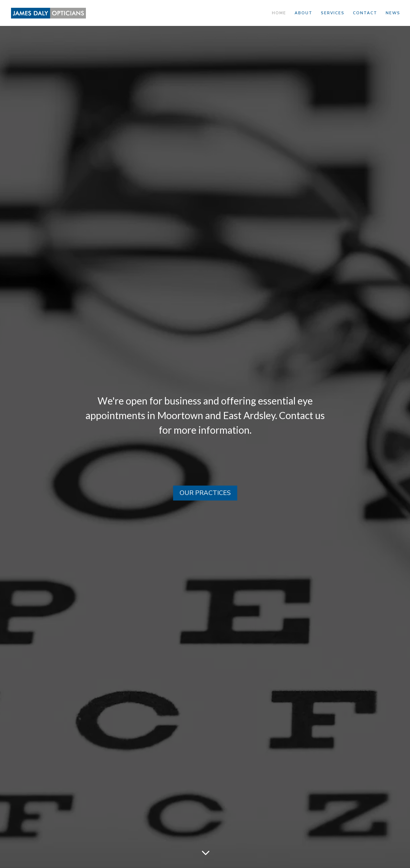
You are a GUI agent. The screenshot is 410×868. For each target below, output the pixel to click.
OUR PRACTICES (205, 493)
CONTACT (365, 13)
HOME (279, 13)
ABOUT (304, 13)
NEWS (393, 13)
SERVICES (333, 13)
